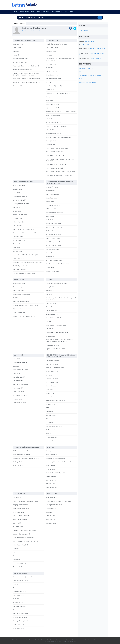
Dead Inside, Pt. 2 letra (20, 370)
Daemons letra (18, 237)
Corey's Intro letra (52, 187)
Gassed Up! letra (51, 198)
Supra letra (49, 412)
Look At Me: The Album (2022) (26, 40)
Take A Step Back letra (21, 509)
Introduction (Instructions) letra (56, 44)
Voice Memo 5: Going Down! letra (57, 165)
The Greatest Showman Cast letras (90, 76)
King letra (49, 512)
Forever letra (17, 399)
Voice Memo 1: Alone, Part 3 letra (57, 148)
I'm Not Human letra (20, 599)
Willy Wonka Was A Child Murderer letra (27, 79)
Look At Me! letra (51, 498)
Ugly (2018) (18, 355)
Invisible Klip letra (51, 437)
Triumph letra (17, 207)
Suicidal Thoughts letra (21, 384)
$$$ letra (49, 82)
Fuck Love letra (51, 477)
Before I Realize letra (20, 215)
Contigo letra (90, 41)
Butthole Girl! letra (52, 379)
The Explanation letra (53, 451)
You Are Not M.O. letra (53, 235)
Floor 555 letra (51, 64)
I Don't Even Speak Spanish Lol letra (58, 93)
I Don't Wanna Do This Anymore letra (25, 501)
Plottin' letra (50, 202)
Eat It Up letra (18, 244)
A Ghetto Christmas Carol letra (56, 130)
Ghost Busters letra (19, 592)
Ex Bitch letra (17, 189)
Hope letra (49, 101)
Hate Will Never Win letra (54, 134)
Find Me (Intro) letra (52, 360)
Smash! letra (50, 90)
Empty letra (50, 268)
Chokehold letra (51, 393)
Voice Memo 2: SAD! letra (54, 152)
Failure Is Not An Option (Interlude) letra (27, 66)
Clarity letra (17, 552)
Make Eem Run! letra (53, 238)
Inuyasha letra (18, 527)
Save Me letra (50, 469)
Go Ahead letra (18, 381)
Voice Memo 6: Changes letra (56, 168)
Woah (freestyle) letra (53, 246)
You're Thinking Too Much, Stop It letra (26, 541)
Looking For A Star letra (54, 505)
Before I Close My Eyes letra (55, 108)
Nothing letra (50, 191)
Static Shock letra (52, 382)
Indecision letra (51, 145)
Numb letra (49, 68)
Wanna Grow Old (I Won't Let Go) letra (26, 255)
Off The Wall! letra (52, 364)
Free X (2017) (19, 494)
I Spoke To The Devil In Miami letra (25, 530)
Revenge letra (50, 466)
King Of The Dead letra (21, 62)
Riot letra (16, 610)
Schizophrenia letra (52, 104)
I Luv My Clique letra (20, 563)
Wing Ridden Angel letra (21, 545)
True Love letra (18, 86)
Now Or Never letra (52, 216)
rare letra (16, 51)
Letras (14, 12)
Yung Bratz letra (18, 512)
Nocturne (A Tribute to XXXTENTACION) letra (61, 112)
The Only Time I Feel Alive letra (24, 229)
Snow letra (17, 560)
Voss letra (16, 248)
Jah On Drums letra (52, 119)
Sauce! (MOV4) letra (52, 194)
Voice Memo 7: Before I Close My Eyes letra (60, 172)
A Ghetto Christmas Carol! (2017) (27, 447)
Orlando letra (50, 484)
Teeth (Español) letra (20, 617)
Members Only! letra (52, 249)
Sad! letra (49, 55)
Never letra (17, 48)
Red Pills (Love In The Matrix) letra (57, 264)
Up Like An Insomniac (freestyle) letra (58, 137)
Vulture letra (50, 419)
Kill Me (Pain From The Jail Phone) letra (26, 82)
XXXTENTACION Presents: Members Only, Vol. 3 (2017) (61, 356)
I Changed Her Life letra (21, 204)
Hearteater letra (18, 259)
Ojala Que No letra (97, 58)
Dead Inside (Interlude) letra (55, 473)
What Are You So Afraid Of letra (24, 316)
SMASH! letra (50, 329)
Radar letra (49, 253)
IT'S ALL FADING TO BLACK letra (24, 273)
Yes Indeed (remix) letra (21, 395)
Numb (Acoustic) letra (53, 123)
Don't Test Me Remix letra (22, 516)
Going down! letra (52, 314)
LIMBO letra (17, 211)
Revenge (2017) (53, 494)
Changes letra (50, 97)
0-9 (13, 639)
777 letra (49, 408)
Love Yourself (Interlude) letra (56, 325)
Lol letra (48, 434)
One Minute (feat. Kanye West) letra (25, 305)
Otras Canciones (21, 573)
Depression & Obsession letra (55, 458)
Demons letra (17, 374)
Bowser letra (50, 441)
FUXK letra (17, 55)
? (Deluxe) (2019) (53, 40)
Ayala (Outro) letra (52, 488)
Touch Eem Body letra (53, 224)
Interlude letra (18, 603)
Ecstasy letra (17, 218)
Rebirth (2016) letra (52, 271)
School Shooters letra (20, 200)
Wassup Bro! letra (52, 371)
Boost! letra (49, 390)
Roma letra (87, 45)
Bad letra (16, 366)
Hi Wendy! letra (51, 257)
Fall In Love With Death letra (55, 209)
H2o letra (49, 375)
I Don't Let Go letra (19, 313)
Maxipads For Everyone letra (55, 401)
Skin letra (16, 549)
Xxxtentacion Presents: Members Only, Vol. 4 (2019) (60, 182)
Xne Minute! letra (19, 388)
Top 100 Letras (57, 12)
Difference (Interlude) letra (22, 309)
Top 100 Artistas (43, 12)
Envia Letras (70, 12)
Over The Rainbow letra (54, 260)
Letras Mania (84, 30)
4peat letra (49, 397)
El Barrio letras (84, 72)
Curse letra (49, 423)
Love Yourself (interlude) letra (56, 86)
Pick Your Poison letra (53, 205)
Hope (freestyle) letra (53, 115)
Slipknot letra (50, 404)
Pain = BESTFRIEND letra (54, 318)
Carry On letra (51, 480)
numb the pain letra (20, 270)
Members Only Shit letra (54, 426)
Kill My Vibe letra (19, 222)
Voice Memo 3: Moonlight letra (56, 156)
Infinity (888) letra (52, 71)
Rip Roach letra (51, 523)
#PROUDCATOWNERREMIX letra (56, 126)
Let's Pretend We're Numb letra (24, 538)
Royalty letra (17, 251)
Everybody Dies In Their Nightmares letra (60, 462)
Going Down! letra (52, 75)
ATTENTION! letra (19, 240)
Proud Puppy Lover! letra (54, 242)
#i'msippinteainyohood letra (22, 70)
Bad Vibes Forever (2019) (24, 182)
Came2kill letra (51, 386)
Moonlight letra (51, 51)
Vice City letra (18, 44)
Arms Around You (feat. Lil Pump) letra (26, 577)
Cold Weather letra (52, 220)
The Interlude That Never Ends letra (25, 233)
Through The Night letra (21, 621)
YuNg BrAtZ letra (51, 519)
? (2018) (50, 279)
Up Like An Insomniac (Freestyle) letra (26, 458)
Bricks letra (17, 498)
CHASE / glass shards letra (22, 266)
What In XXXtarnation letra (55, 368)
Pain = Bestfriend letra (53, 79)
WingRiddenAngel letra (21, 59)
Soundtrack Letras (27, 12)
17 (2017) (50, 447)
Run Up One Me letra (20, 519)
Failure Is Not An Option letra (23, 567)
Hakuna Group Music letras (87, 82)
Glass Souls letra (18, 392)
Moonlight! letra (51, 291)
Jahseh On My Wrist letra (54, 227)
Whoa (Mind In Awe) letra (22, 294)
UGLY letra (16, 193)
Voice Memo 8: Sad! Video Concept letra (59, 176)
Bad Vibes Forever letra (21, 197)
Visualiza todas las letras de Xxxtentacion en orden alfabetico (41, 31)
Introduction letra (19, 186)
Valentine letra (51, 509)
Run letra (16, 556)
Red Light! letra (51, 141)
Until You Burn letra (19, 403)
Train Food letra (18, 291)
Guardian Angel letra (20, 287)
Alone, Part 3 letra (52, 48)
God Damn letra (51, 415)
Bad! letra (16, 298)
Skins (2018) (19, 279)
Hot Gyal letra (18, 226)
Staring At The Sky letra (21, 302)
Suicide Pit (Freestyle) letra (22, 534)
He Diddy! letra (51, 231)
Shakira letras (83, 79)
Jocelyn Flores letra (52, 455)
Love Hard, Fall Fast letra (54, 213)
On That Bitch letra (52, 430)
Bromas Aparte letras (86, 69)
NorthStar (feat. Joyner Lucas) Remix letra (27, 262)
